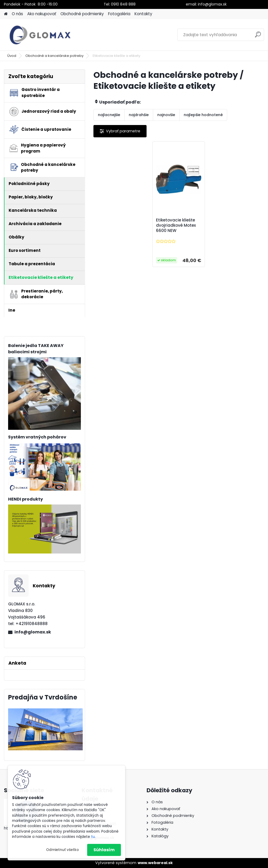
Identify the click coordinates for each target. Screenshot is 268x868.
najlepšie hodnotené (203, 115)
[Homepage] (6, 14)
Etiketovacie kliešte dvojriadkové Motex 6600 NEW (176, 225)
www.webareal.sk (155, 863)
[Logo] (40, 35)
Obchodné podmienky (82, 14)
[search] (258, 37)
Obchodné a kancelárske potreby (54, 56)
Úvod (12, 56)
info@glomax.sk (33, 632)
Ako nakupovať (42, 14)
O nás (17, 14)
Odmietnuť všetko (62, 850)
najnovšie (166, 115)
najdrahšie (139, 115)
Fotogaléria (119, 14)
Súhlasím (104, 850)
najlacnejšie (109, 115)
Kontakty (143, 14)
